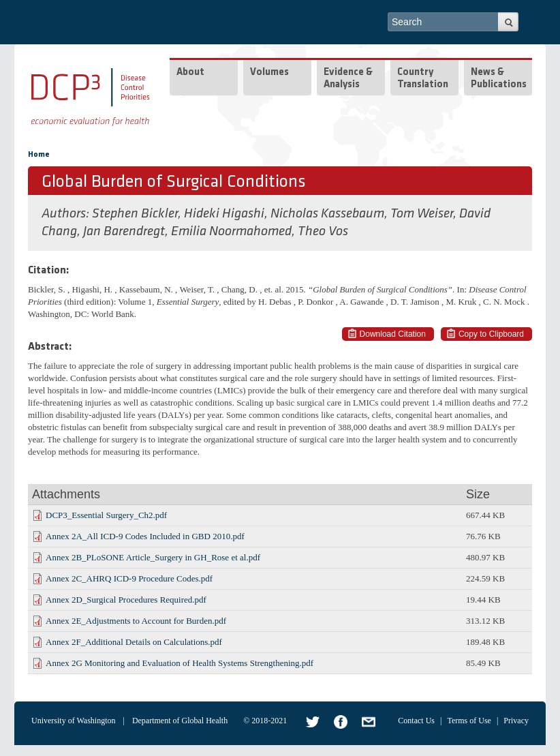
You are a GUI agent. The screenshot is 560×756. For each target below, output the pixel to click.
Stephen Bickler (135, 214)
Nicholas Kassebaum (327, 214)
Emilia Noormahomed (231, 232)
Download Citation (393, 334)
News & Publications (499, 79)
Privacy (516, 721)
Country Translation (423, 79)
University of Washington (73, 721)
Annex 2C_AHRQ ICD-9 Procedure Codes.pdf (129, 578)
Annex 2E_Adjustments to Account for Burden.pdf (136, 621)
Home (39, 155)
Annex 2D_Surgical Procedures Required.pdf (126, 600)
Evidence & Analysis (348, 79)
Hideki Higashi (224, 214)
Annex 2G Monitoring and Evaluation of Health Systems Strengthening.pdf (180, 663)
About (190, 73)
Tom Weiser (422, 214)
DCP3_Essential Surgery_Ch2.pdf (106, 515)
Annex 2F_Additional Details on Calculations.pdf (134, 642)
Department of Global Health (180, 721)
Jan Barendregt (124, 232)
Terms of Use (469, 721)
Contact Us (416, 721)
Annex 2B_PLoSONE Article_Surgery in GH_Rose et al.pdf (153, 557)
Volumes (269, 73)
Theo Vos (323, 232)
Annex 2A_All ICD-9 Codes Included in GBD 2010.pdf (145, 536)
